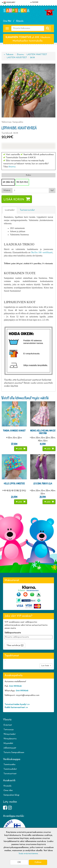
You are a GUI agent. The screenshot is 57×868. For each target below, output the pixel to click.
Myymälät (8, 743)
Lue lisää (46, 666)
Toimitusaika (9, 765)
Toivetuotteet (10, 774)
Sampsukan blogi (11, 795)
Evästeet (8, 725)
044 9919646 (15, 686)
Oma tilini (7, 21)
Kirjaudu (20, 21)
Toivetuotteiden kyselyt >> (17, 704)
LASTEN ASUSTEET (17, 58)
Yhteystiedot (10, 734)
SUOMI (34, 2)
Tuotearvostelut (27, 210)
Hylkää (38, 862)
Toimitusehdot (10, 769)
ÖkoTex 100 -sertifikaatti (42, 252)
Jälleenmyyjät (10, 748)
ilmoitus (12, 167)
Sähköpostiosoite (13, 633)
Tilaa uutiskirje (13, 645)
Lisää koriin (14, 200)
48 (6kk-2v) (8, 182)
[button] (35, 157)
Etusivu (20, 55)
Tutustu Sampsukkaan (14, 752)
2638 (32, 58)
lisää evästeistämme (28, 854)
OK (19, 862)
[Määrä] (31, 190)
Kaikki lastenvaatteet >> (16, 707)
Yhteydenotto (10, 739)
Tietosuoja (9, 730)
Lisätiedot (10, 210)
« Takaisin (9, 55)
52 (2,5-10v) (22, 182)
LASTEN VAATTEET (37, 55)
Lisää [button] (19, 449)
